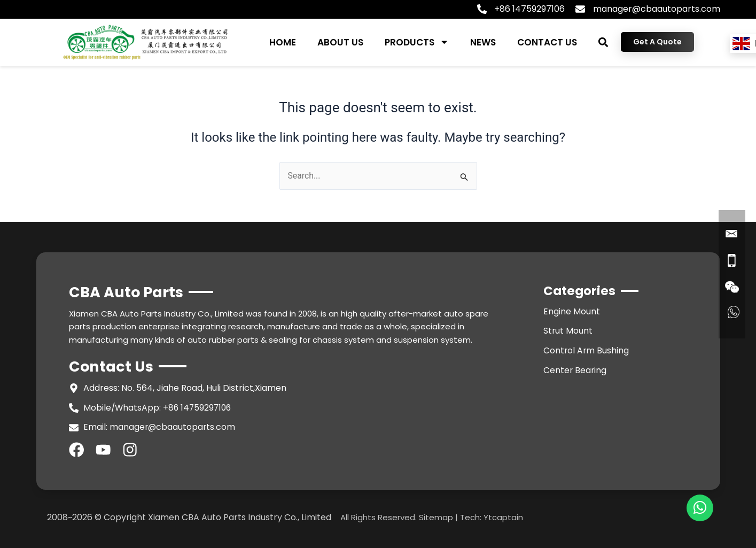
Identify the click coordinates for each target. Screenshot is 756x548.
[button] (603, 42)
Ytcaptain (503, 518)
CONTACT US (547, 42)
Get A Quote (657, 42)
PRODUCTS (417, 42)
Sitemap (436, 518)
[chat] (700, 508)
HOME (283, 42)
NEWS (483, 42)
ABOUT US (340, 42)
